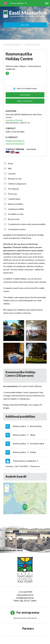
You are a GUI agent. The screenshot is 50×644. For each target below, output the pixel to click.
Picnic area (12, 194)
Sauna (11, 163)
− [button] (7, 490)
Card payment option (17, 229)
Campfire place (14, 199)
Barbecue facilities (16, 204)
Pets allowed (13, 189)
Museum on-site (15, 179)
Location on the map (14, 120)
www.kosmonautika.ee (15, 143)
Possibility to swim (16, 214)
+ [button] (7, 486)
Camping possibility (16, 209)
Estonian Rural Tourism (12, 44)
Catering (12, 174)
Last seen (25, 25)
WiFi (10, 168)
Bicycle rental (14, 219)
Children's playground (17, 184)
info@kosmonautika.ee (15, 141)
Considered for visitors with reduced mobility (27, 224)
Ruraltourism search (32, 44)
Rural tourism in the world (25, 618)
